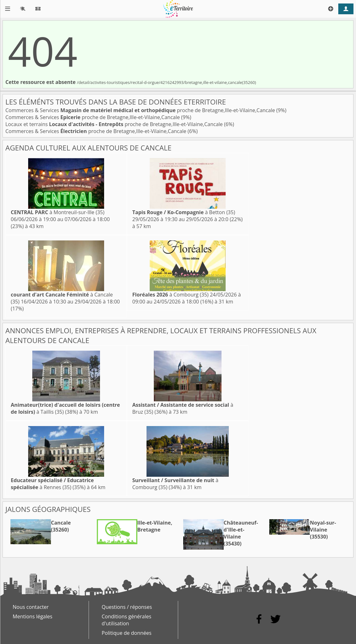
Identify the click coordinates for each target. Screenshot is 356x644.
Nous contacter (31, 607)
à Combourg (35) (170, 295)
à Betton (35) (184, 212)
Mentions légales (32, 616)
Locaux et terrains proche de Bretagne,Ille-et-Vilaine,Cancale (115, 124)
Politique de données (126, 633)
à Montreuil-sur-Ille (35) (58, 212)
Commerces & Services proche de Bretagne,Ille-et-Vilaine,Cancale (141, 110)
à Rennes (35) (52, 484)
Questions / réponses (127, 607)
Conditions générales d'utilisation (126, 620)
